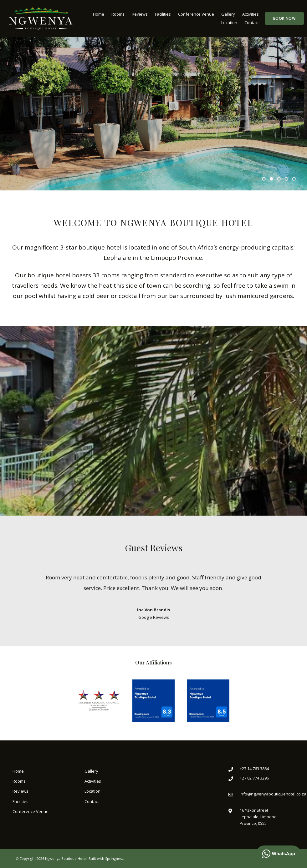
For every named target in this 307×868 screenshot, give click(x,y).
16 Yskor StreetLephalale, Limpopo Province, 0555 (258, 817)
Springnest (114, 858)
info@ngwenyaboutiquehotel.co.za (273, 794)
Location (229, 23)
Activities (251, 14)
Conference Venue (196, 14)
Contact (252, 23)
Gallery (228, 14)
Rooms (118, 14)
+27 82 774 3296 (254, 778)
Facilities (163, 14)
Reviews (140, 14)
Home (99, 14)
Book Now (284, 18)
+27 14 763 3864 (254, 769)
